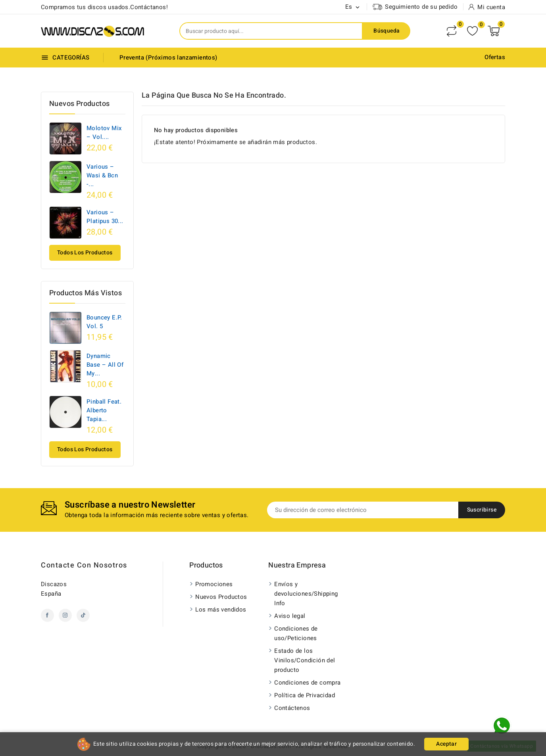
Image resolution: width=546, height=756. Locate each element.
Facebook (47, 615)
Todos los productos (85, 253)
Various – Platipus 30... (105, 217)
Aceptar (446, 744)
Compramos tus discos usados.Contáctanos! (104, 7)
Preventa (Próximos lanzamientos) (168, 58)
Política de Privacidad (305, 695)
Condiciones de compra (307, 683)
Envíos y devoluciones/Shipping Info (306, 594)
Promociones (214, 584)
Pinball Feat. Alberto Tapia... (104, 410)
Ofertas (495, 57)
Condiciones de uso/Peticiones (296, 633)
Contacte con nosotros (84, 565)
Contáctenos (292, 708)
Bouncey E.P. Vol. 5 (104, 322)
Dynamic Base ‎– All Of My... (105, 365)
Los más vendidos (221, 610)
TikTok (83, 615)
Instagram (65, 615)
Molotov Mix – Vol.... (104, 133)
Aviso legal (290, 616)
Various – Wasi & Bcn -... (102, 175)
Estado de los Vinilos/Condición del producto (305, 660)
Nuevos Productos (221, 597)
